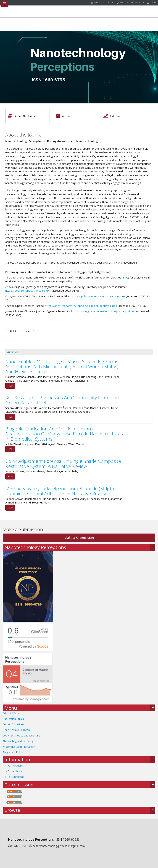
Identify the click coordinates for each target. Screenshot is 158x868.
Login (152, 3)
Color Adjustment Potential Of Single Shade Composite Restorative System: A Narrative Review (63, 464)
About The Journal (21, 116)
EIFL (125, 277)
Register (138, 3)
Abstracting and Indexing (18, 741)
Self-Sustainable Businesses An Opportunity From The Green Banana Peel (62, 400)
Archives (63, 116)
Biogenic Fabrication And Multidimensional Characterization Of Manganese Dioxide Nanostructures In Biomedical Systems (64, 434)
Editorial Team (12, 713)
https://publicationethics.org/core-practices (99, 296)
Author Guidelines (13, 724)
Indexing (111, 116)
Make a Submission (79, 538)
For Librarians (15, 777)
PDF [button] (10, 386)
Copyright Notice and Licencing (22, 735)
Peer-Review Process (16, 730)
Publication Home (102, 3)
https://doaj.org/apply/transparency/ (28, 291)
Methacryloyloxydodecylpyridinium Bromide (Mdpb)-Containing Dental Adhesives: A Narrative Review (60, 491)
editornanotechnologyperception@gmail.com (59, 846)
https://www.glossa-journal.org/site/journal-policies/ (103, 311)
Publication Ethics (13, 719)
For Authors (14, 771)
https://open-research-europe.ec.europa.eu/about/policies (81, 306)
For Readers (15, 765)
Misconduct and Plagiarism (19, 747)
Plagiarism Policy (13, 752)
